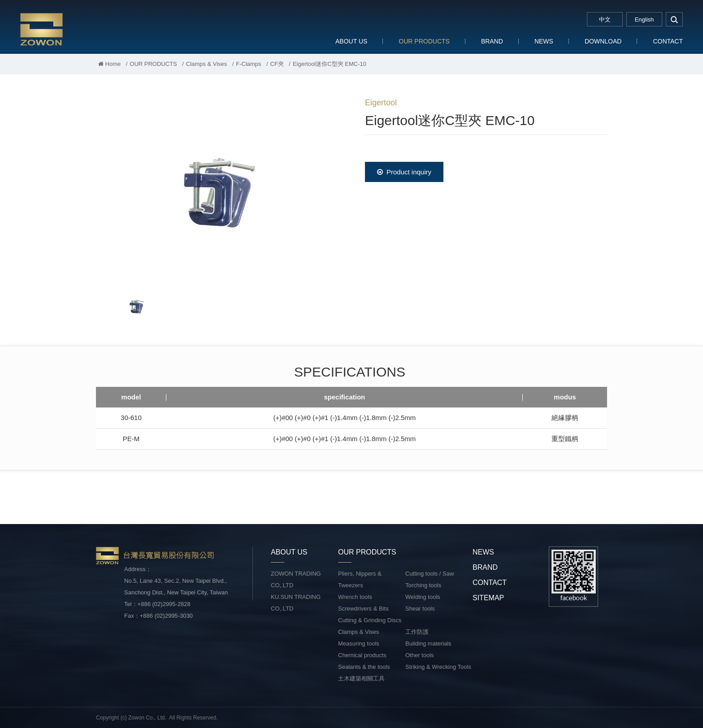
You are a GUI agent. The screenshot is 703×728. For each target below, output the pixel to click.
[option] (217, 186)
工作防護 (417, 632)
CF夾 (277, 64)
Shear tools (420, 609)
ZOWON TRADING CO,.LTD (296, 579)
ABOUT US (351, 41)
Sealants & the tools (364, 667)
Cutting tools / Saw (430, 574)
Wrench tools (355, 597)
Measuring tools (359, 643)
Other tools (420, 655)
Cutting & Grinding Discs (370, 620)
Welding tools (423, 597)
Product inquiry (404, 172)
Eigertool (381, 103)
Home (109, 64)
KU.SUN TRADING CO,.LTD (296, 603)
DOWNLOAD (603, 41)
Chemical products (362, 655)
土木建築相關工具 (361, 678)
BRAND (492, 41)
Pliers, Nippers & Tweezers (360, 579)
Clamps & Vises (207, 64)
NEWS (544, 41)
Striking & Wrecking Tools (438, 667)
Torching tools (423, 585)
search (674, 19)
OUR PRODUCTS (424, 41)
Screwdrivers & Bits (363, 609)
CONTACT (668, 41)
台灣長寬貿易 (78, 29)
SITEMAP (488, 598)
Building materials (428, 643)
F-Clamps (248, 64)
